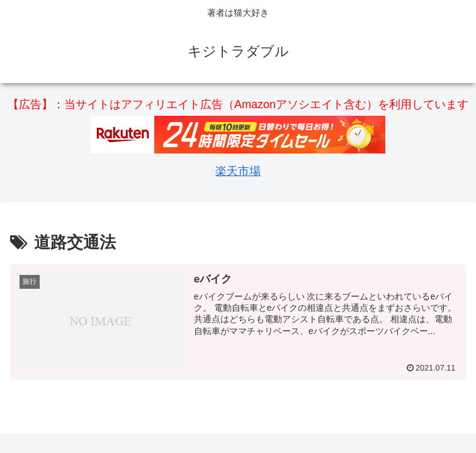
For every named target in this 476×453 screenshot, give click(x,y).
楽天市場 (238, 171)
